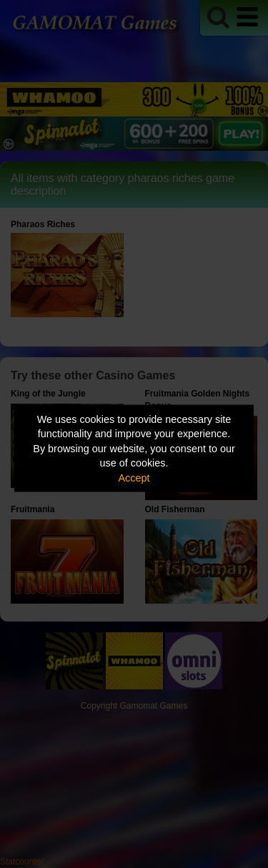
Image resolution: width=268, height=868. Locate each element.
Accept (134, 477)
